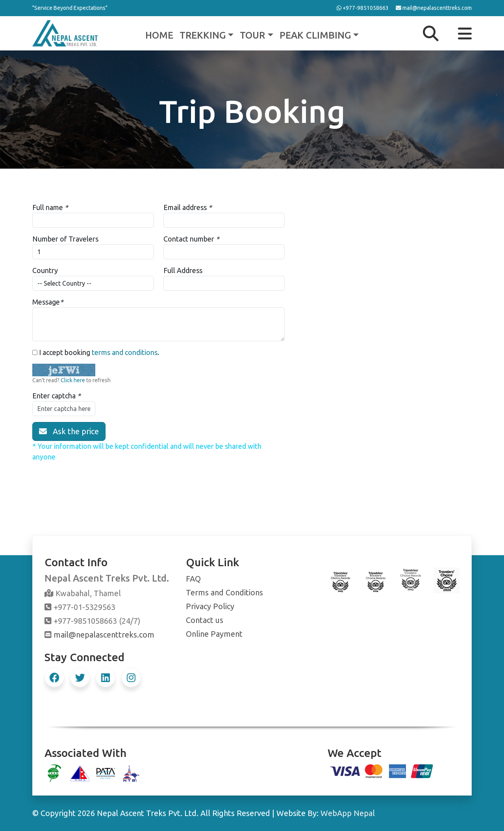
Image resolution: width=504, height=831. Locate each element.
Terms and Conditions (224, 592)
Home (159, 35)
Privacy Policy (210, 606)
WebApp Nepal (348, 813)
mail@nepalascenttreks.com (104, 635)
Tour (252, 35)
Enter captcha (54, 396)
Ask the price (69, 431)
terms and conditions (125, 352)
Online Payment (214, 634)
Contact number (189, 239)
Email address (185, 207)
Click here (73, 380)
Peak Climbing (315, 35)
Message (46, 302)
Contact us (205, 620)
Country (45, 270)
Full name (48, 207)
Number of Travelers (65, 239)
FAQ (193, 579)
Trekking (203, 35)
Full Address (183, 270)
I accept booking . (96, 352)
